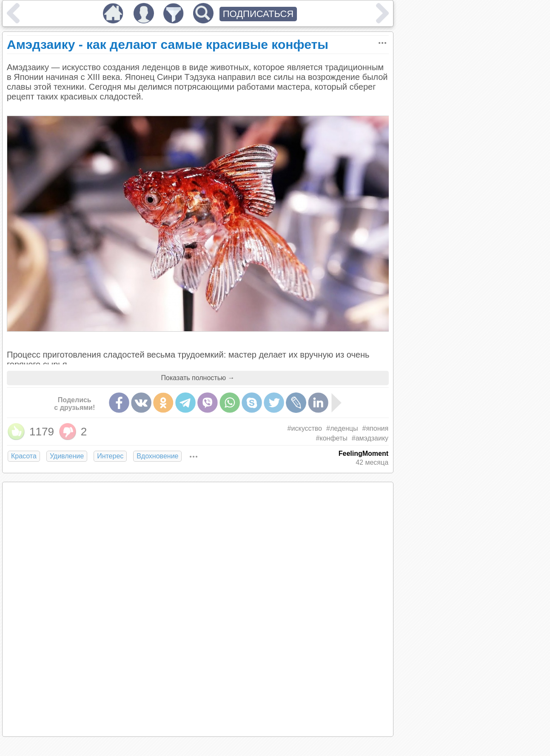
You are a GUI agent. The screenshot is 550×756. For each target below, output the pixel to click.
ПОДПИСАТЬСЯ (258, 14)
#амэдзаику (370, 438)
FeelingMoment (363, 453)
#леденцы (342, 428)
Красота (24, 456)
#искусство (305, 428)
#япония (376, 428)
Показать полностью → (198, 378)
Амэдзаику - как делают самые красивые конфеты (168, 44)
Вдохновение (157, 456)
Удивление (67, 456)
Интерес (110, 456)
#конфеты (332, 438)
